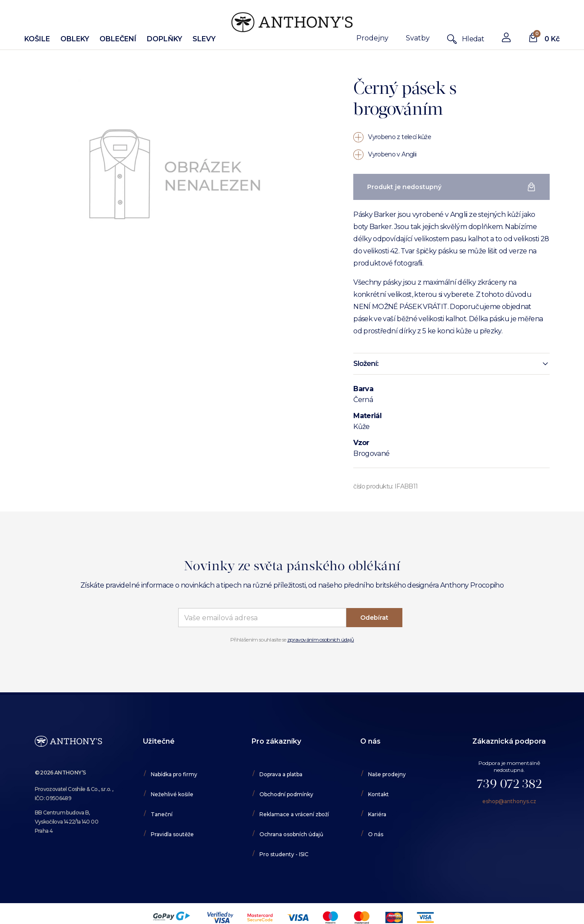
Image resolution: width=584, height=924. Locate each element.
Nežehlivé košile (172, 794)
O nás (376, 834)
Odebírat (374, 618)
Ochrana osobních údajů (291, 834)
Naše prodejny (387, 774)
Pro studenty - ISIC (284, 854)
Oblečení (118, 39)
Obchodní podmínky (286, 794)
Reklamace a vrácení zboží (294, 814)
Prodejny (372, 38)
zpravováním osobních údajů (320, 640)
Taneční (162, 814)
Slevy (204, 39)
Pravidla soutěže (172, 834)
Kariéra (377, 814)
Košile (37, 39)
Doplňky (164, 39)
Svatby (418, 38)
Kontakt (378, 794)
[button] (451, 364)
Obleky (75, 39)
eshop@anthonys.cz (509, 801)
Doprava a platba (281, 774)
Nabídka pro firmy (174, 774)
